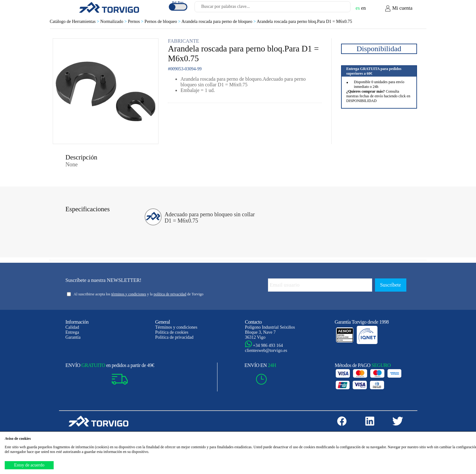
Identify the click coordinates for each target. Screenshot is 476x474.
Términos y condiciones (176, 327)
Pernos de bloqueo (163, 22)
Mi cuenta (398, 8)
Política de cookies (172, 332)
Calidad (72, 327)
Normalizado (114, 22)
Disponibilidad (379, 49)
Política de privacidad (174, 337)
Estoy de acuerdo (29, 465)
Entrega (72, 332)
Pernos (136, 22)
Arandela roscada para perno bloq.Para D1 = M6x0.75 (304, 22)
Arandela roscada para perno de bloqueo (219, 22)
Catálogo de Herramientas (75, 22)
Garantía (73, 337)
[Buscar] (338, 8)
